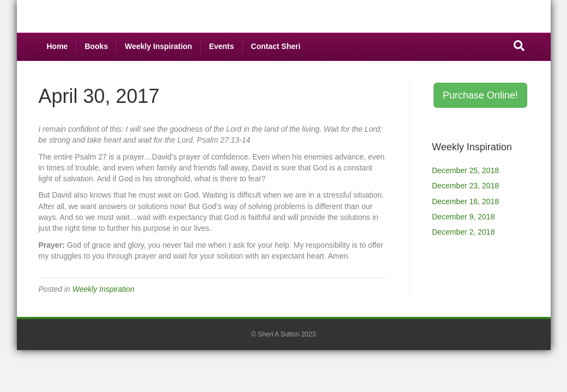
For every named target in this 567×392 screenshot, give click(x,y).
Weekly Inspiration (158, 46)
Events (222, 46)
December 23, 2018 (465, 186)
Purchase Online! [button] (480, 95)
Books (96, 46)
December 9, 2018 (463, 217)
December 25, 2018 (465, 170)
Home (57, 46)
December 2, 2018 (463, 232)
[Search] (519, 46)
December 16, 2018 (465, 201)
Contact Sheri (276, 46)
